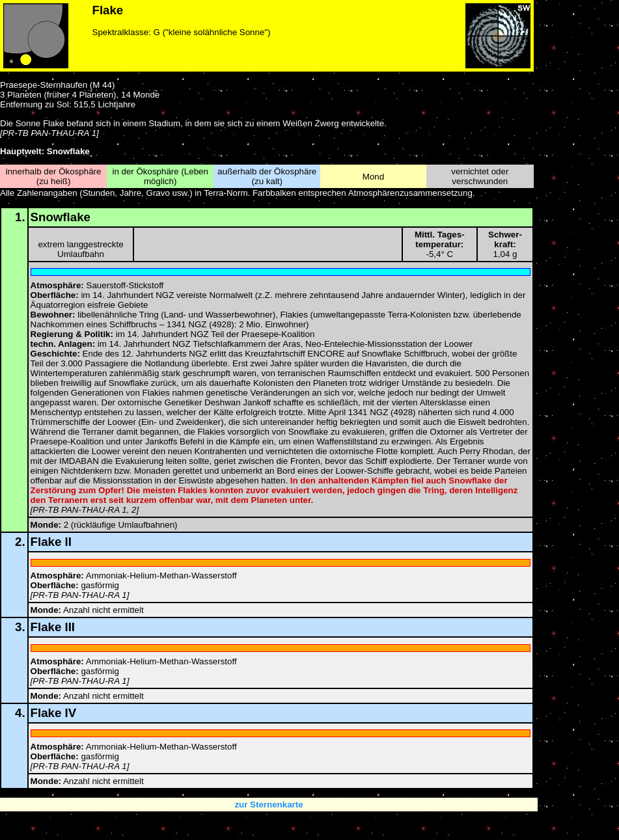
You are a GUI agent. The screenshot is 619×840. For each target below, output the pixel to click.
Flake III (53, 627)
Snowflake (61, 217)
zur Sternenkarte (268, 805)
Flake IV (54, 713)
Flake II (51, 542)
